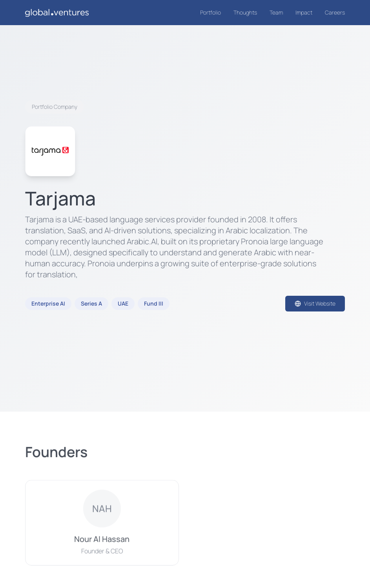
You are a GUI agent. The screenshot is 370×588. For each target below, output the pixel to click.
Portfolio (211, 12)
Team (276, 12)
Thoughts (245, 12)
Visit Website (315, 303)
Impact (304, 12)
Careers (335, 12)
